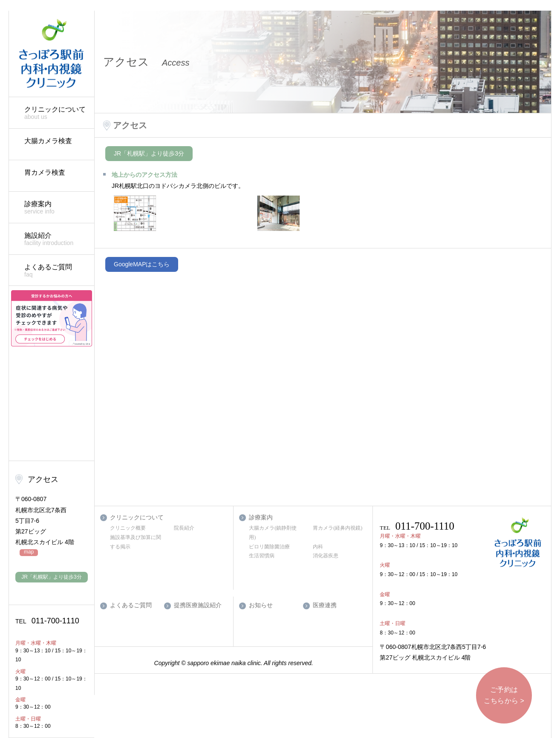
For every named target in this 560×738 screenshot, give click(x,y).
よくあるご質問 (55, 271)
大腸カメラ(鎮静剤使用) (273, 533)
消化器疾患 (326, 556)
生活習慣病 (262, 556)
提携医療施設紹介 (198, 605)
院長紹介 (184, 528)
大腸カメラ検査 (48, 141)
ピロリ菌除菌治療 (269, 547)
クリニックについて (55, 113)
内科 (318, 547)
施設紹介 (55, 239)
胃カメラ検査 (45, 172)
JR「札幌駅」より (51, 577)
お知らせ (261, 605)
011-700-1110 (47, 621)
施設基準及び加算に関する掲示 (136, 542)
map (29, 552)
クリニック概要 (128, 528)
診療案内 (55, 208)
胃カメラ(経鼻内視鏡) (338, 528)
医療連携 (325, 605)
